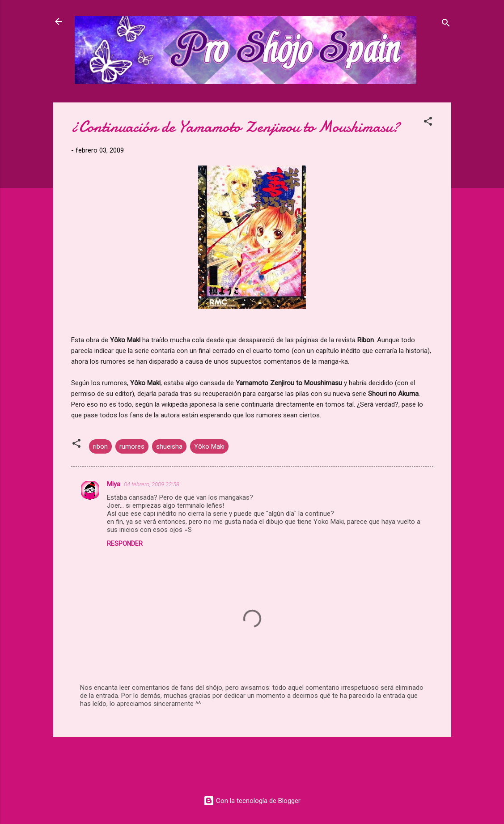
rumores (132, 446)
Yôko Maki (209, 446)
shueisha (169, 446)
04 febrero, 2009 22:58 (152, 484)
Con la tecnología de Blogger (252, 801)
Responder (125, 544)
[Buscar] (446, 24)
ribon (100, 446)
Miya (114, 484)
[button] (428, 123)
